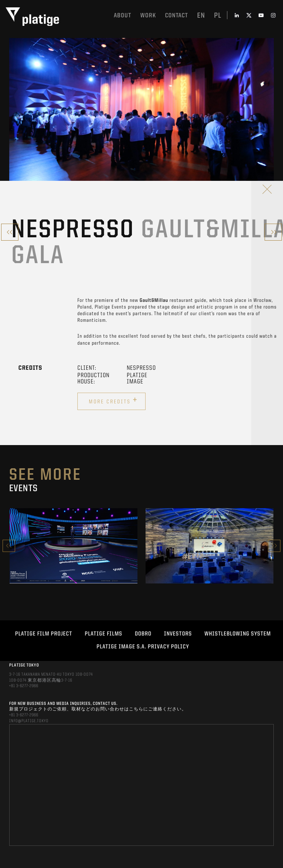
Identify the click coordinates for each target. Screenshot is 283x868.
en (201, 16)
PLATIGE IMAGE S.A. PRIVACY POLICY (143, 647)
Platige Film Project (44, 634)
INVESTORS (178, 634)
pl (218, 16)
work (148, 16)
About (123, 16)
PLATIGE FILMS (104, 634)
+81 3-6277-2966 (24, 686)
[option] (74, 546)
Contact (177, 16)
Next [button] (274, 546)
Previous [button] (9, 546)
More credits (113, 400)
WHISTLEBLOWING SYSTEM (238, 634)
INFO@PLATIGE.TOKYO (29, 721)
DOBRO (143, 634)
